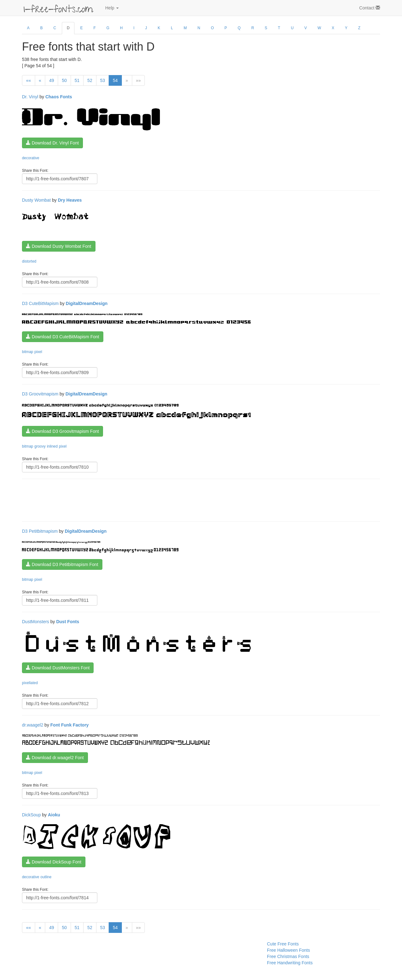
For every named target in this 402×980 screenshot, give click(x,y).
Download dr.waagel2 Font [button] (55, 758)
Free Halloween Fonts (288, 950)
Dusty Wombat (36, 200)
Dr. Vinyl (30, 97)
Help (112, 8)
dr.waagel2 (33, 725)
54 (115, 80)
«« (29, 80)
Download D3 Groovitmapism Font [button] (62, 431)
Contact (370, 8)
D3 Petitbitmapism (40, 531)
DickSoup (31, 815)
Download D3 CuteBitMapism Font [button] (63, 337)
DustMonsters (35, 622)
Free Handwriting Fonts (290, 963)
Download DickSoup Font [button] (54, 862)
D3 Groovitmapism (40, 394)
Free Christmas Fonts (288, 956)
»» (139, 80)
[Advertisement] (136, 499)
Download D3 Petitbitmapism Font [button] (62, 564)
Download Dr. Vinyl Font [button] (52, 143)
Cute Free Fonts (283, 944)
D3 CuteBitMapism (40, 303)
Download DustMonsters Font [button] (58, 668)
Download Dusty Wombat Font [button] (59, 246)
